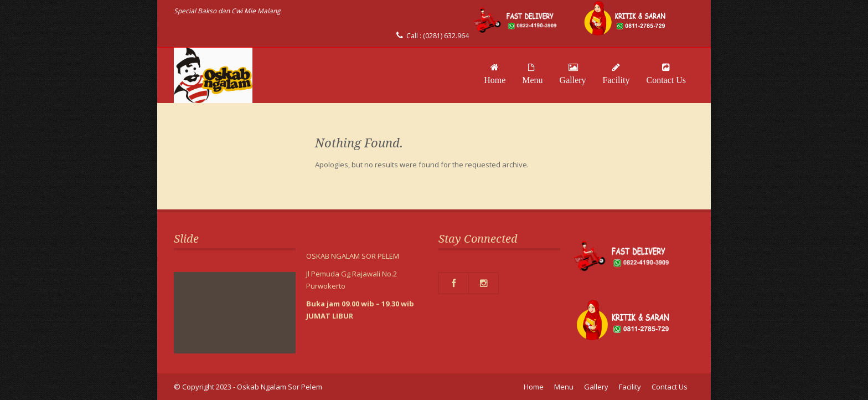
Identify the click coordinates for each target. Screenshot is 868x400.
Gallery (573, 74)
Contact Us (666, 74)
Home (495, 74)
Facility (616, 74)
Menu (532, 74)
